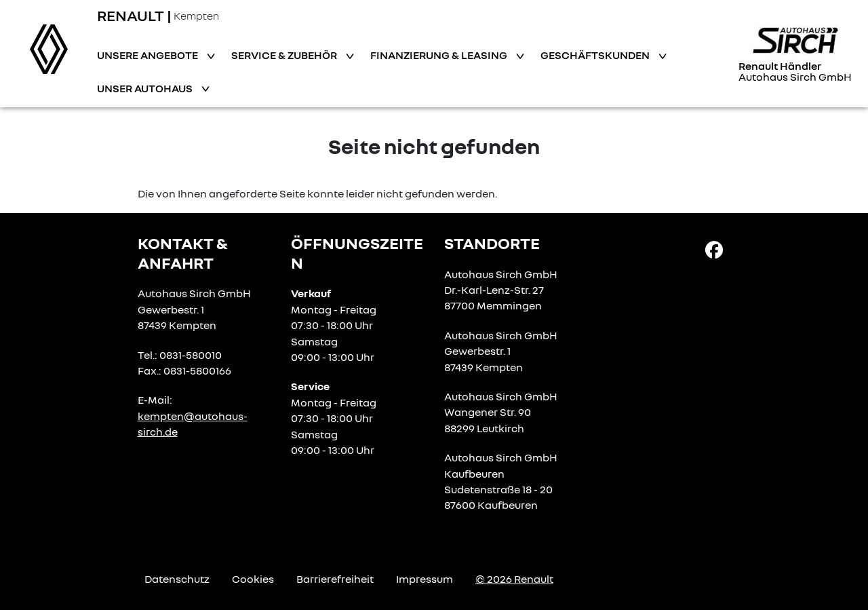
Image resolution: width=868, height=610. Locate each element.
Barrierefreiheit (335, 579)
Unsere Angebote (149, 55)
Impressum (425, 579)
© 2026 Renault (514, 579)
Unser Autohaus (146, 88)
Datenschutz (177, 579)
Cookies (253, 579)
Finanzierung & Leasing (440, 55)
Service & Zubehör (285, 55)
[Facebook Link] (714, 249)
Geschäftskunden (596, 55)
